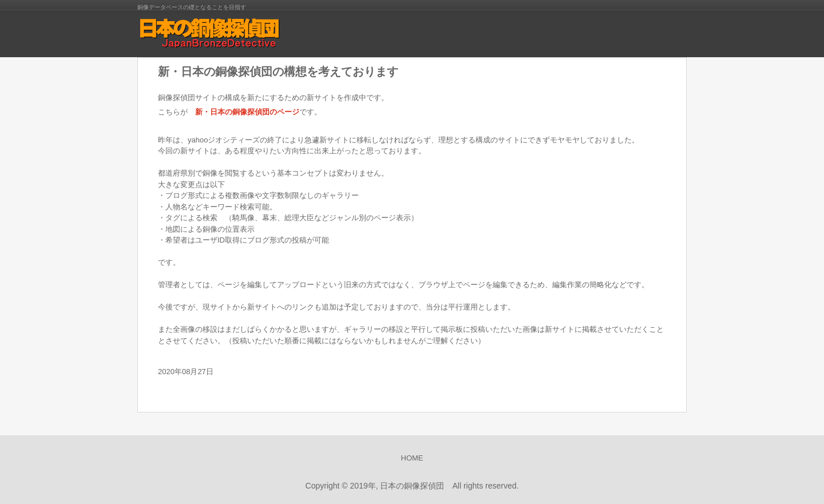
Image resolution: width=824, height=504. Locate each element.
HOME (412, 458)
